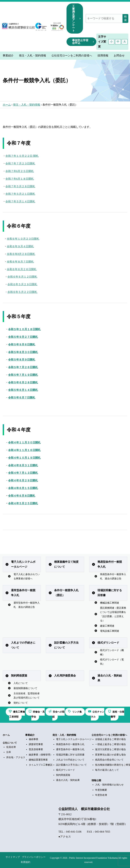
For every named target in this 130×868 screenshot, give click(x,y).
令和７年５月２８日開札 (20, 186)
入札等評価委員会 (65, 676)
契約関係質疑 (19, 676)
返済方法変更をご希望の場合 (111, 749)
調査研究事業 (36, 744)
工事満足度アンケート (73, 18)
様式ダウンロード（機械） (112, 652)
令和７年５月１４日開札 (20, 201)
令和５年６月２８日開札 (23, 382)
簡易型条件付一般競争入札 (110, 564)
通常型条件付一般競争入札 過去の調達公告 (27, 605)
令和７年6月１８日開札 (20, 179)
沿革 (9, 752)
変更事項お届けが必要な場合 (111, 755)
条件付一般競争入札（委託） (66, 593)
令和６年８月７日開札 (20, 262)
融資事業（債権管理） (41, 755)
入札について (21, 683)
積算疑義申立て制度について (66, 564)
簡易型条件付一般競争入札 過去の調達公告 (113, 576)
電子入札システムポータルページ (23, 564)
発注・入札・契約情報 (27, 105)
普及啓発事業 (36, 749)
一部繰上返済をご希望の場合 (111, 744)
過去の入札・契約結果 (110, 678)
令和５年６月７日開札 (22, 398)
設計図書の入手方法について (66, 645)
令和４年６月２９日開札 (23, 480)
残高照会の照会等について (109, 760)
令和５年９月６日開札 (22, 345)
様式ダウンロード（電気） (112, 662)
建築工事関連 (107, 626)
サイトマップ (13, 857)
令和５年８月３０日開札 (23, 352)
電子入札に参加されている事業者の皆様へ (27, 576)
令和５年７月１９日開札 (23, 375)
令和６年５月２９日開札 (22, 284)
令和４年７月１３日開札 (23, 473)
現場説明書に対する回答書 (110, 593)
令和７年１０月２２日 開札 (22, 156)
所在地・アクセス (16, 757)
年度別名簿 (101, 795)
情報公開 (96, 780)
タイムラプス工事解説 (41, 765)
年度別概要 (101, 790)
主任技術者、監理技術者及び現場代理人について (27, 696)
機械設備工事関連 (110, 603)
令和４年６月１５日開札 (23, 488)
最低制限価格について (25, 688)
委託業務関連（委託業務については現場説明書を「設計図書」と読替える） (113, 614)
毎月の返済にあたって (107, 770)
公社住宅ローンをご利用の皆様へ (109, 735)
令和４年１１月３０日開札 (24, 442)
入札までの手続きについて (23, 645)
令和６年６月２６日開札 (22, 269)
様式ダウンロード (108, 643)
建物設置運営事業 (38, 760)
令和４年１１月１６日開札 (24, 450)
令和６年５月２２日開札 (22, 292)
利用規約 (26, 862)
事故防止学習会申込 (80, 42)
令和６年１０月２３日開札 (23, 239)
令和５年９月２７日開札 (23, 337)
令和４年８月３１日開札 (23, 465)
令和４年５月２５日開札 (23, 503)
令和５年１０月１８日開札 (24, 329)
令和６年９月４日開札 (20, 246)
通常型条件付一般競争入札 (23, 593)
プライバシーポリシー (34, 857)
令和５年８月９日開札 (22, 360)
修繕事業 (34, 739)
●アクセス (65, 837)
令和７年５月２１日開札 (20, 194)
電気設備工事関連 (110, 631)
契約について (21, 703)
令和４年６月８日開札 (22, 496)
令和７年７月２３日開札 (20, 163)
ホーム (7, 105)
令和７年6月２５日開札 (20, 171)
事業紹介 (30, 735)
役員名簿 (11, 747)
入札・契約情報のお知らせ (109, 785)
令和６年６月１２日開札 (22, 277)
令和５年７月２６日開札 (23, 367)
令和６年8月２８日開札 (21, 254)
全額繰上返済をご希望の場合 (111, 739)
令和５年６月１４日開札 (23, 390)
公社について (10, 743)
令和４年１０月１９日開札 (24, 458)
